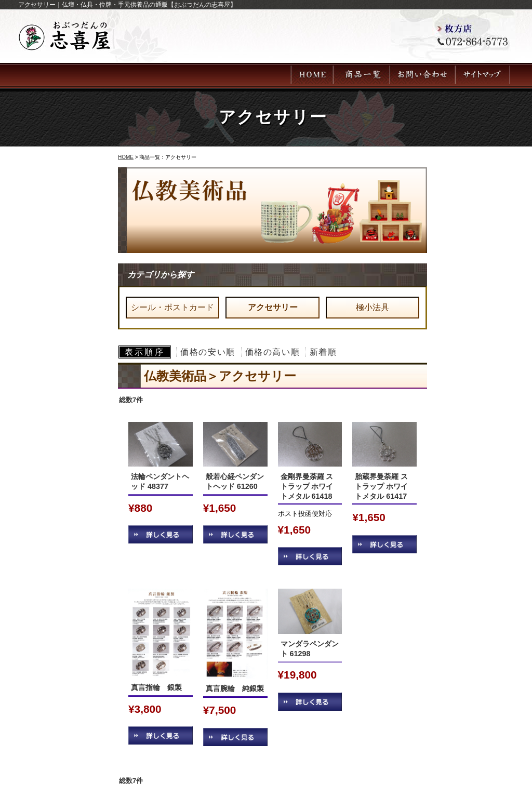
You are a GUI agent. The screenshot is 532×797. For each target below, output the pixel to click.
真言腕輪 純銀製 (235, 688)
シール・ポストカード (172, 307)
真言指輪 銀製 (160, 687)
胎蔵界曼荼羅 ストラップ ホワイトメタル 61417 (381, 486)
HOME (126, 157)
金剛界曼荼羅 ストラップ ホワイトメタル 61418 (307, 486)
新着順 (323, 352)
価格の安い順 (208, 352)
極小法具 (373, 307)
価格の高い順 (273, 352)
